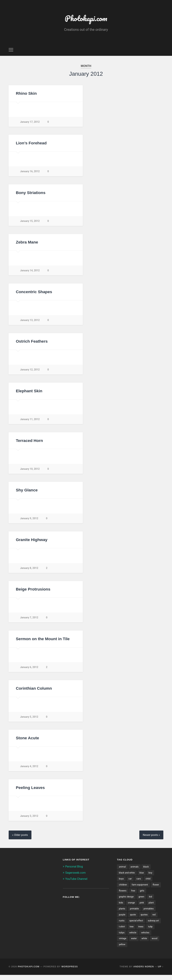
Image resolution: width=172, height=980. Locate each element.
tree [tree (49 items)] (149, 931)
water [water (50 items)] (148, 943)
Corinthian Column (34, 691)
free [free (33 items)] (145, 894)
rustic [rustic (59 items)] (122, 925)
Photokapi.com (86, 19)
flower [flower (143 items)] (122, 894)
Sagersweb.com (76, 876)
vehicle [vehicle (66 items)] (153, 937)
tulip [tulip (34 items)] (131, 937)
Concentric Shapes (34, 293)
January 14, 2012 (30, 272)
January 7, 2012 (29, 620)
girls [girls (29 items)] (154, 894)
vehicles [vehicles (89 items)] (123, 943)
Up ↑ (161, 972)
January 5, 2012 (29, 719)
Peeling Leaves (30, 790)
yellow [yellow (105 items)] (144, 949)
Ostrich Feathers (32, 343)
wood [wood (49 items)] (132, 949)
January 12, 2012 (30, 371)
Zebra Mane (27, 244)
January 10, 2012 (30, 471)
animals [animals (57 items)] (135, 870)
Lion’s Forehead (31, 144)
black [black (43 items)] (147, 870)
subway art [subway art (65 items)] (125, 931)
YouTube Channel (77, 882)
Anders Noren (144, 972)
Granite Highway (32, 542)
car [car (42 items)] (130, 882)
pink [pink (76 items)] (142, 907)
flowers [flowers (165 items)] (134, 894)
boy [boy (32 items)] (152, 876)
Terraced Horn (29, 442)
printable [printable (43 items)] (135, 913)
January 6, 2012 (29, 670)
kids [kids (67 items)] (121, 907)
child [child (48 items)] (149, 882)
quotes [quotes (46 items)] (145, 919)
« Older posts (20, 838)
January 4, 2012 (29, 769)
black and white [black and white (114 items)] (127, 876)
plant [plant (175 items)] (152, 907)
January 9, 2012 (29, 520)
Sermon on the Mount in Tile (43, 641)
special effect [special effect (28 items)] (137, 925)
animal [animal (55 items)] (122, 870)
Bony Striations (31, 194)
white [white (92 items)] (122, 949)
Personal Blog (75, 870)
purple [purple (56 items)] (122, 919)
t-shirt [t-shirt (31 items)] (139, 931)
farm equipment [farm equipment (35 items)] (141, 888)
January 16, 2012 (30, 172)
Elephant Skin (29, 393)
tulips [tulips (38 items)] (141, 937)
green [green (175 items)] (142, 901)
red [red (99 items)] (155, 919)
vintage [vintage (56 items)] (136, 943)
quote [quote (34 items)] (133, 919)
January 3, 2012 (29, 819)
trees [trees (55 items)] (122, 937)
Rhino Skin (26, 94)
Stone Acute (27, 741)
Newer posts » (151, 838)
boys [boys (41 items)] (121, 882)
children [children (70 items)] (123, 888)
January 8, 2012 (29, 570)
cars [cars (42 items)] (139, 882)
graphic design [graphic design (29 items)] (127, 901)
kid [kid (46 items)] (152, 901)
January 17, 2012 (30, 123)
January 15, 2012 (30, 222)
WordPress (70, 972)
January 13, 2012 (30, 322)
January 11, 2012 (30, 421)
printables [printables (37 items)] (150, 913)
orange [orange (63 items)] (132, 907)
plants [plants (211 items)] (122, 913)
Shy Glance (27, 492)
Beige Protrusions (33, 592)
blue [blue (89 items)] (143, 876)
